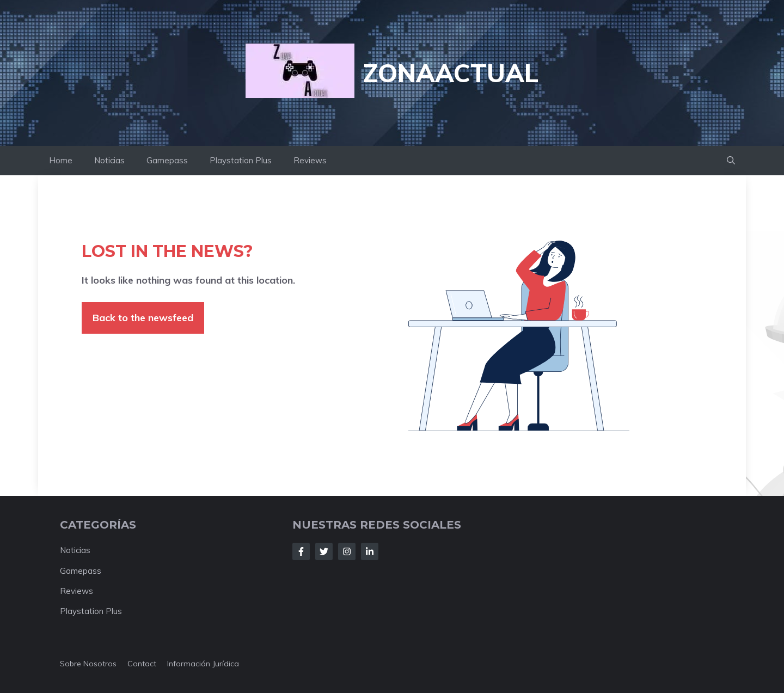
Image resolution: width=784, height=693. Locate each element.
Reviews (310, 160)
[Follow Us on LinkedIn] (370, 551)
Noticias (109, 160)
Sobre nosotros (88, 664)
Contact (142, 664)
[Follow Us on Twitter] (324, 551)
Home (61, 160)
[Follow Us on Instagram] (347, 551)
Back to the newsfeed (143, 318)
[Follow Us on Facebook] (301, 551)
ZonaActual (451, 73)
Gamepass (167, 160)
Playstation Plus (241, 160)
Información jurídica (203, 664)
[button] (731, 161)
